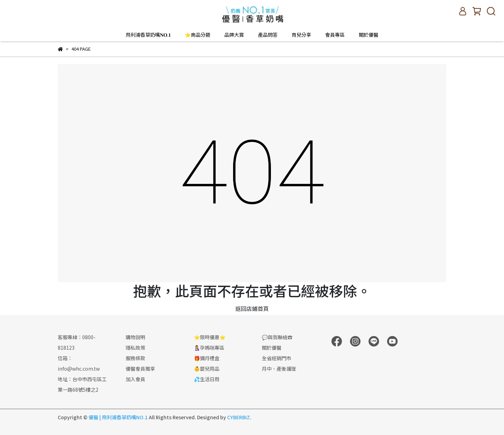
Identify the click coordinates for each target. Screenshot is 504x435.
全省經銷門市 (276, 358)
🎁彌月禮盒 (207, 358)
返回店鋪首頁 (252, 308)
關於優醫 (369, 35)
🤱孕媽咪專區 (209, 348)
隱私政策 (135, 348)
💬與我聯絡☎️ (277, 337)
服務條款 (135, 358)
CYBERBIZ (239, 417)
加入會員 (135, 379)
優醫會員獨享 (140, 369)
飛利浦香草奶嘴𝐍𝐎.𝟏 (148, 35)
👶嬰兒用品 (207, 369)
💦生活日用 (207, 379)
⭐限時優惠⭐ (210, 337)
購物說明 (135, 337)
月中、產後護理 (279, 369)
